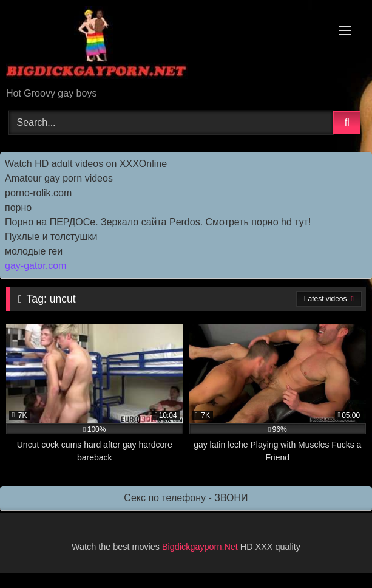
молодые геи (34, 251)
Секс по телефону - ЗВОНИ (186, 498)
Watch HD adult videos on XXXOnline (86, 164)
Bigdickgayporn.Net (201, 547)
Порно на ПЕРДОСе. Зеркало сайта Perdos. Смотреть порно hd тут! (158, 222)
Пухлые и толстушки (51, 237)
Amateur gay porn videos (59, 178)
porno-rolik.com (38, 193)
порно (18, 207)
